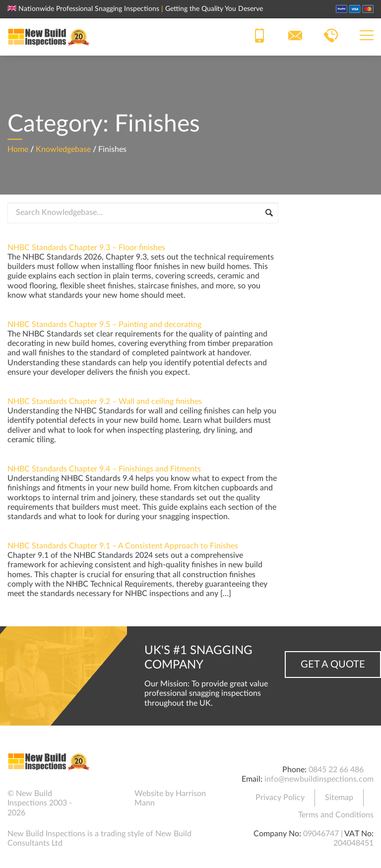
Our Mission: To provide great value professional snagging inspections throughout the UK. (206, 693)
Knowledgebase (63, 149)
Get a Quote (333, 665)
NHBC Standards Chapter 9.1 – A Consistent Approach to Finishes (123, 546)
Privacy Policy (280, 798)
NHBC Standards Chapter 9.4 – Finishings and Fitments (104, 469)
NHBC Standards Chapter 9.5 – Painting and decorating (104, 325)
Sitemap (339, 798)
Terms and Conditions (336, 815)
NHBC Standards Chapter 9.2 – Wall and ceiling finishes (105, 401)
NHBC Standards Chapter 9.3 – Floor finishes (86, 248)
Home (18, 149)
